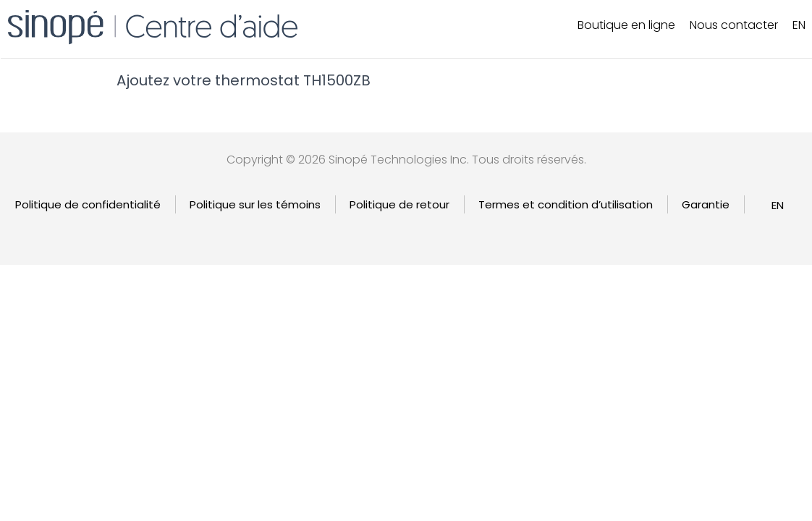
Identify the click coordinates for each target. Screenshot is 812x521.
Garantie (706, 204)
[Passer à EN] (778, 205)
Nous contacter (734, 25)
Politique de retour (399, 204)
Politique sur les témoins (255, 204)
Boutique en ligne (626, 25)
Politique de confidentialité (88, 204)
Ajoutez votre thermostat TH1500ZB (244, 80)
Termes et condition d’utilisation (566, 204)
